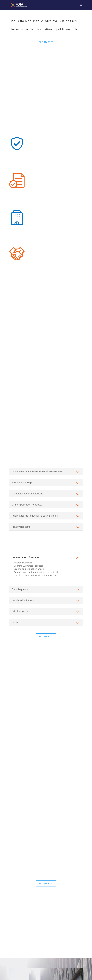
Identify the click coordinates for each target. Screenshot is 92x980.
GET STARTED (46, 42)
